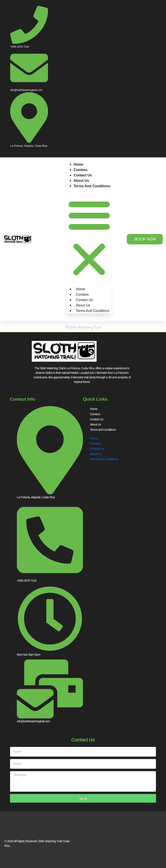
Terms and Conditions (92, 186)
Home (78, 164)
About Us (81, 181)
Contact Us (83, 175)
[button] (89, 237)
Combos (81, 170)
